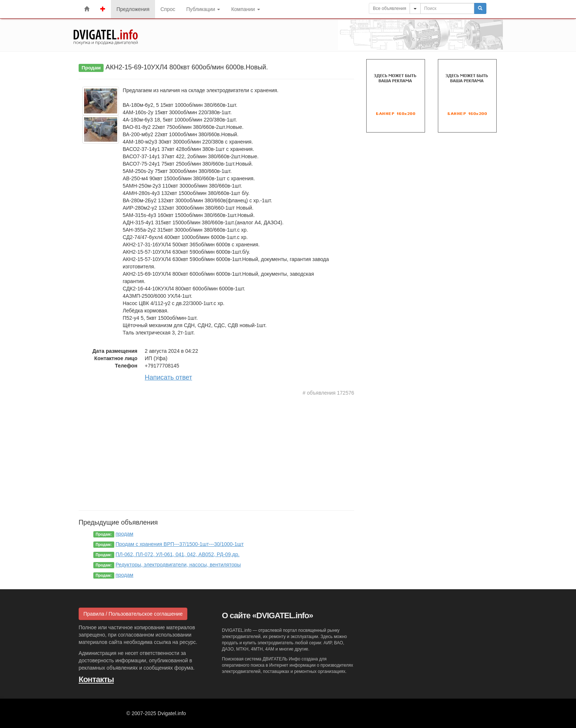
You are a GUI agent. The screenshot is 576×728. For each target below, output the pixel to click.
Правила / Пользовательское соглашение (133, 614)
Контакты (96, 679)
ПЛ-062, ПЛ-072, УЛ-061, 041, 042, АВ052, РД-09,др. (178, 554)
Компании (245, 9)
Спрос (168, 9)
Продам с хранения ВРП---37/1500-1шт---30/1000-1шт (180, 544)
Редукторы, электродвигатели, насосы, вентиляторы (178, 565)
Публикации (203, 9)
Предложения (133, 9)
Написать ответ (168, 377)
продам (125, 534)
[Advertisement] (216, 452)
